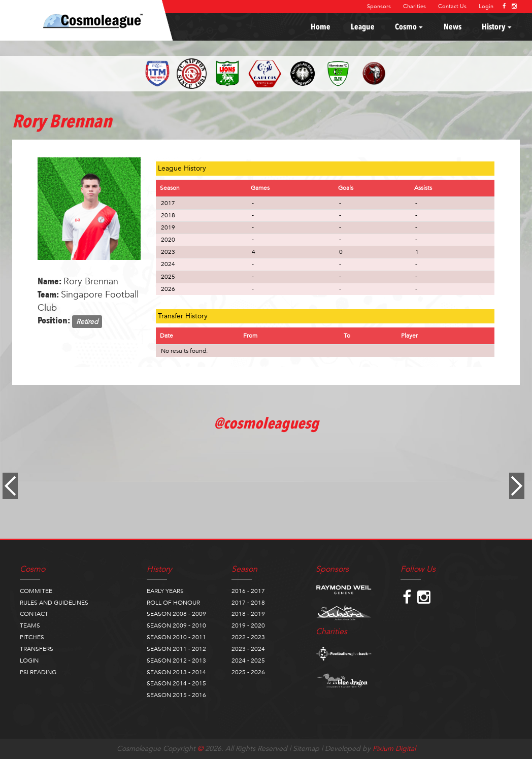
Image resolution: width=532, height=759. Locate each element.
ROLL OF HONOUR (173, 603)
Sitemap (306, 749)
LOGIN (29, 661)
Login (486, 6)
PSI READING (38, 672)
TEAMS (30, 625)
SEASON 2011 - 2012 (176, 649)
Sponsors (379, 6)
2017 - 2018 (248, 603)
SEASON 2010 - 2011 (176, 637)
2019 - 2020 (248, 625)
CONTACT (34, 614)
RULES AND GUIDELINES (54, 603)
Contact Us (452, 6)
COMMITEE (36, 591)
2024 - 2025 (248, 661)
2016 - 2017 (248, 591)
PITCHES (32, 637)
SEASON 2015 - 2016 (176, 695)
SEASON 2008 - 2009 (176, 614)
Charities (414, 6)
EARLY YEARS (165, 591)
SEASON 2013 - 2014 (176, 672)
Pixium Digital (394, 749)
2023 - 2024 (248, 649)
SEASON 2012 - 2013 (176, 661)
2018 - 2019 (248, 614)
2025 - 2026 (248, 672)
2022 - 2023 (248, 637)
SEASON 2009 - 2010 (176, 625)
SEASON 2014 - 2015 (176, 683)
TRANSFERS (37, 649)
